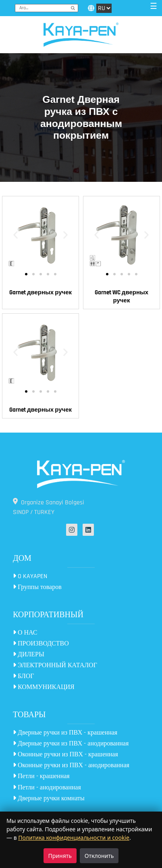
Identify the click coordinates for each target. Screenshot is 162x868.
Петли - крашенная (41, 776)
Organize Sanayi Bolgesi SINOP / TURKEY (49, 507)
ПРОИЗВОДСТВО (41, 644)
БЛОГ (23, 676)
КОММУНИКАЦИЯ (44, 687)
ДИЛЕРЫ (29, 655)
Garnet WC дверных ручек (121, 297)
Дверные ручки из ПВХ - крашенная (65, 733)
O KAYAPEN (30, 576)
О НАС (25, 633)
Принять (60, 856)
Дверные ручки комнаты (49, 798)
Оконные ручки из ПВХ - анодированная (71, 765)
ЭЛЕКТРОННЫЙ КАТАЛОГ (55, 665)
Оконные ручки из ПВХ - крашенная (65, 755)
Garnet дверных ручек (40, 292)
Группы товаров (37, 587)
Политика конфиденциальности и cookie (74, 838)
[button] (16, 234)
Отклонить (99, 856)
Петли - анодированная (47, 788)
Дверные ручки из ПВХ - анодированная (71, 744)
